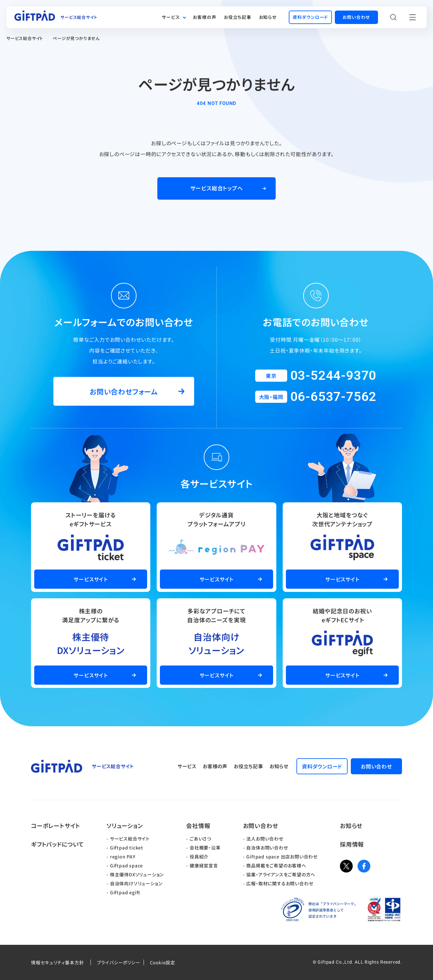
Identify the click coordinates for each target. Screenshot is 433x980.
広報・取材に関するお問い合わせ (280, 883)
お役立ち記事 (238, 17)
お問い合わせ (261, 825)
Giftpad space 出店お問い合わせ (282, 857)
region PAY (123, 857)
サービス (171, 17)
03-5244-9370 (334, 375)
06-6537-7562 (334, 397)
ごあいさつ (201, 839)
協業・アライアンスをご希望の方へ (281, 874)
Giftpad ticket (127, 848)
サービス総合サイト (25, 38)
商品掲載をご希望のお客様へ (276, 865)
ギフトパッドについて (58, 844)
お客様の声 (205, 17)
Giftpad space (126, 865)
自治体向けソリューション (136, 883)
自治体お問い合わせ (267, 848)
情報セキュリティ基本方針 (58, 962)
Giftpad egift (125, 892)
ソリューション (125, 825)
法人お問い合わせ (265, 839)
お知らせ (268, 17)
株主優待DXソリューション (137, 874)
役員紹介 (199, 857)
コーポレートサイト (56, 825)
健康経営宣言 (204, 865)
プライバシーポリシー (119, 962)
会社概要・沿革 (205, 848)
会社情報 (198, 825)
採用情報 (352, 844)
